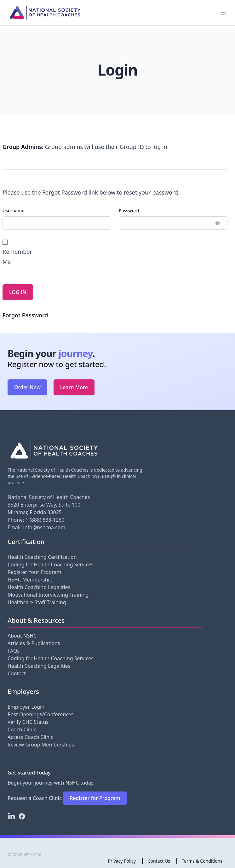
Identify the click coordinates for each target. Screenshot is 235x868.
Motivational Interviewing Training (48, 595)
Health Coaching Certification (42, 557)
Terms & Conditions (202, 861)
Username (13, 210)
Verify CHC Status (28, 722)
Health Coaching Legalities (39, 587)
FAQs (14, 651)
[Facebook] (22, 816)
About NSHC (22, 636)
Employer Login (26, 707)
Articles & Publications (34, 643)
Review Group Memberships (41, 745)
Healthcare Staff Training (37, 602)
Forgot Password (25, 315)
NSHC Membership (30, 580)
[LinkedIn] (11, 816)
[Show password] (217, 223)
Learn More (74, 387)
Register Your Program (34, 572)
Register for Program (95, 798)
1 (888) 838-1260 (45, 520)
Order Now (27, 387)
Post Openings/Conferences (40, 714)
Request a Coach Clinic (35, 798)
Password (129, 210)
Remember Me (13, 252)
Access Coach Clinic (30, 737)
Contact (17, 673)
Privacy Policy (122, 861)
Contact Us (159, 861)
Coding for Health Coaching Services (51, 564)
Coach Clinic (22, 729)
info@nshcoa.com (44, 527)
